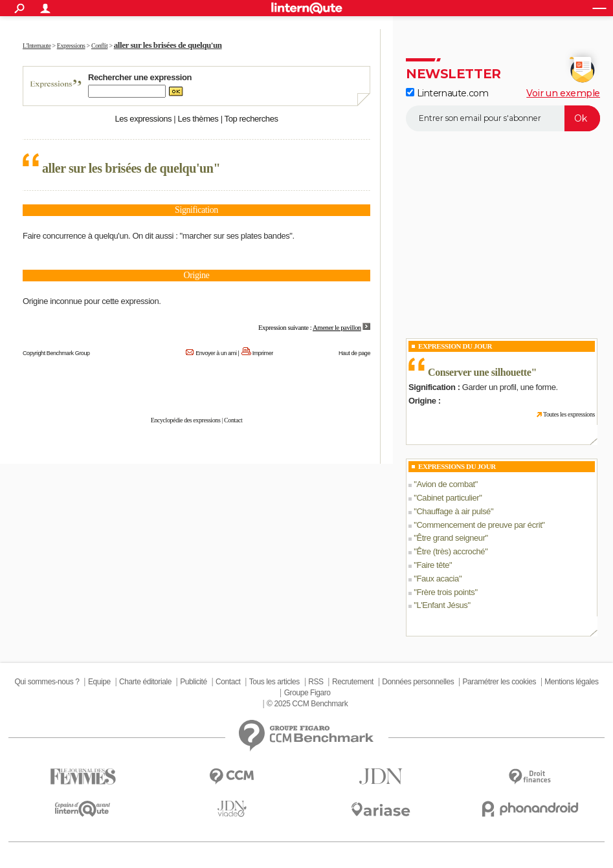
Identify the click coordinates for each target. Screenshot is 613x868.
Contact (233, 420)
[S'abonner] (503, 118)
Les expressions (143, 119)
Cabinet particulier (448, 498)
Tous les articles (274, 682)
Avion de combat (445, 484)
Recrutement (353, 682)
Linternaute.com (447, 93)
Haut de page (354, 353)
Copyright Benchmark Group (56, 353)
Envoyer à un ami (216, 353)
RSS (316, 682)
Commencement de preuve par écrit (479, 525)
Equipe (99, 682)
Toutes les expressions (569, 414)
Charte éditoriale (145, 682)
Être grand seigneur (451, 538)
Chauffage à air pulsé (453, 511)
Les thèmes (198, 119)
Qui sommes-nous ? (47, 682)
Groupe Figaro (307, 693)
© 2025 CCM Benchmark (307, 704)
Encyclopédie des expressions (186, 420)
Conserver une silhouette (479, 372)
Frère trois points (445, 592)
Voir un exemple (563, 93)
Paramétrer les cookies (499, 682)
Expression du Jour (455, 346)
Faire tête (433, 565)
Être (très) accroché (451, 551)
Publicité (194, 682)
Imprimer (263, 353)
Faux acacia (437, 579)
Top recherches (251, 119)
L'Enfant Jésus (442, 605)
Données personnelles (418, 682)
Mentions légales (571, 682)
